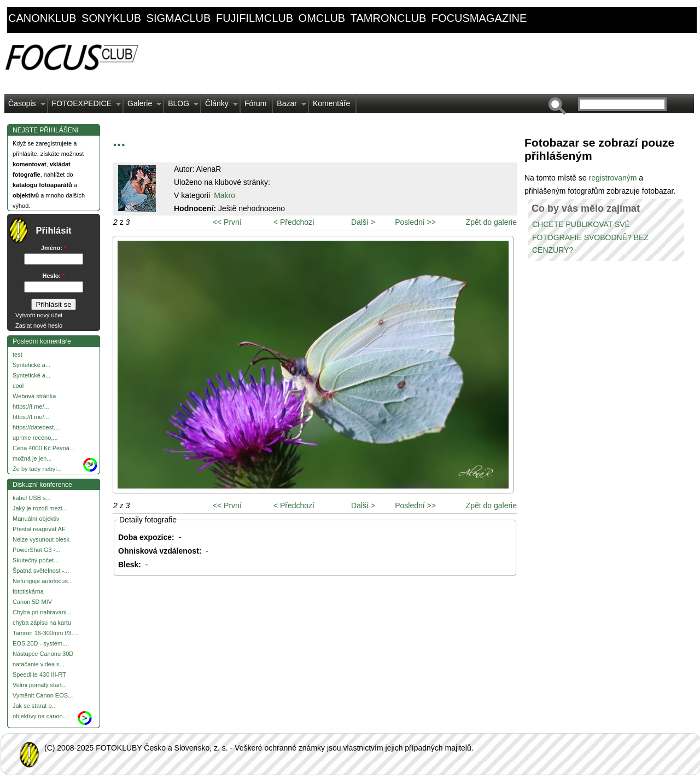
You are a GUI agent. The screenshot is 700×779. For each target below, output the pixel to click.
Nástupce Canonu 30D (43, 654)
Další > (363, 222)
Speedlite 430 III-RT (39, 675)
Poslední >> (415, 222)
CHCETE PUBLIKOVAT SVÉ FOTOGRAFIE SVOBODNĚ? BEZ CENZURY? (590, 237)
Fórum (255, 103)
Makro (224, 195)
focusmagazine (479, 18)
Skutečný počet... (36, 560)
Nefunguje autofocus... (43, 581)
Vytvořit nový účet (39, 315)
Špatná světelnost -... (41, 571)
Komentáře (331, 103)
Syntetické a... (31, 365)
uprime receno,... (35, 438)
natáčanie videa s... (39, 664)
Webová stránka (34, 396)
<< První (227, 222)
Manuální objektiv (36, 519)
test (17, 354)
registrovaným (614, 178)
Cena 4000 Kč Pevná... (43, 448)
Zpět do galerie (491, 222)
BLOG (181, 106)
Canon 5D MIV (32, 602)
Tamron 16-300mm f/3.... (45, 633)
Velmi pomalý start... (40, 685)
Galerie (142, 106)
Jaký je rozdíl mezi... (40, 508)
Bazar (290, 106)
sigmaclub (179, 18)
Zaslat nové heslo (39, 325)
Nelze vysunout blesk (41, 539)
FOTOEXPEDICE (84, 106)
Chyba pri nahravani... (42, 612)
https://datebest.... (36, 427)
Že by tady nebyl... (37, 469)
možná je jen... (32, 458)
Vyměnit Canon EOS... (43, 695)
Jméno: (54, 248)
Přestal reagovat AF (39, 529)
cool (18, 386)
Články (220, 106)
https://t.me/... (31, 406)
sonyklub (111, 18)
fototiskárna (28, 591)
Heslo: (54, 276)
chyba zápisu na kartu (42, 623)
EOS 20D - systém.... (41, 643)
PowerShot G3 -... (36, 550)
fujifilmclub (255, 18)
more (91, 463)
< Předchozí (294, 222)
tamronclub (389, 18)
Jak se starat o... (35, 706)
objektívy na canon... (40, 716)
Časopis (25, 106)
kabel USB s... (32, 498)
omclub (322, 18)
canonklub (42, 18)
